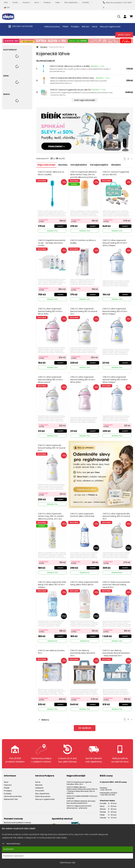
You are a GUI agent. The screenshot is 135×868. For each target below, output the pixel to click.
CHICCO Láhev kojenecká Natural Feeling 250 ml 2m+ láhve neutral (51, 378)
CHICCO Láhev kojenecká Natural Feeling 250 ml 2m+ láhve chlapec (115, 310)
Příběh (66, 27)
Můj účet (39, 782)
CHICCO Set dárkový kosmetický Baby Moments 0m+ (83, 650)
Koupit (60, 226)
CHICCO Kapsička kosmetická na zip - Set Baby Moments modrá (52, 242)
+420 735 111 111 (106, 787)
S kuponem (44, 219)
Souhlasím (9, 849)
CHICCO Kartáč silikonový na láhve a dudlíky (70, 66)
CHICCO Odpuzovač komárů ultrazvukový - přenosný (79, 804)
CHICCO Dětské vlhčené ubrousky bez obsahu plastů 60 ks (81, 799)
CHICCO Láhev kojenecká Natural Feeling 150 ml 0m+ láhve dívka (51, 310)
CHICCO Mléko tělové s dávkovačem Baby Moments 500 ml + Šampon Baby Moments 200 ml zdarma (82, 787)
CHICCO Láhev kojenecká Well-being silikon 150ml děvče (84, 581)
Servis (37, 2)
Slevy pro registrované (110, 27)
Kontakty (86, 2)
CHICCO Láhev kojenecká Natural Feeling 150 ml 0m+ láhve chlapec (115, 242)
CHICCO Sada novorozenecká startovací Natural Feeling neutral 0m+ (116, 582)
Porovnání (40, 787)
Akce (6, 2)
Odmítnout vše (68, 863)
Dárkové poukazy (52, 27)
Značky (15, 2)
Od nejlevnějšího (102, 165)
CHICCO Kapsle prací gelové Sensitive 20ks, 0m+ (79, 780)
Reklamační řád (11, 796)
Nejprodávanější (47, 165)
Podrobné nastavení (14, 856)
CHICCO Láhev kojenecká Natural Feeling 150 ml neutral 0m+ (84, 310)
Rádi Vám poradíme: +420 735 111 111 (117, 5)
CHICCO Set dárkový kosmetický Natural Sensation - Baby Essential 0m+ (116, 650)
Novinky (64, 165)
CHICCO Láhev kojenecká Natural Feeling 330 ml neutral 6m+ (52, 446)
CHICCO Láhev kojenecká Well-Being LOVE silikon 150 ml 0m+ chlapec (52, 582)
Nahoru (44, 716)
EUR (7, 8)
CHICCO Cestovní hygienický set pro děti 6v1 (71, 90)
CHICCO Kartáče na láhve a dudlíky (83, 241)
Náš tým (86, 27)
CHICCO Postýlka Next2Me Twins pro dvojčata (82, 794)
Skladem (120, 165)
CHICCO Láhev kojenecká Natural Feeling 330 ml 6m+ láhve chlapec (115, 378)
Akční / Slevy (124, 35)
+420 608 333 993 (107, 791)
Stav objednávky (71, 2)
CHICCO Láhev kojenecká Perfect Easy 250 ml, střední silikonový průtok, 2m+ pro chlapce (51, 516)
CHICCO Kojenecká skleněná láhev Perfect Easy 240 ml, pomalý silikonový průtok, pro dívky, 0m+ (84, 176)
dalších (85, 725)
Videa (57, 2)
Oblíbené (39, 784)
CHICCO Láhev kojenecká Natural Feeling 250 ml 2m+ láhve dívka (83, 378)
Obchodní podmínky (13, 793)
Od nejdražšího (81, 165)
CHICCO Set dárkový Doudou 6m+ (52, 649)
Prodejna (47, 2)
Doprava (26, 2)
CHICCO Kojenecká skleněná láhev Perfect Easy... (73, 78)
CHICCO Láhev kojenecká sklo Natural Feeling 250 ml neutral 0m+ (116, 514)
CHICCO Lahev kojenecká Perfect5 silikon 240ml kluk (82, 513)
